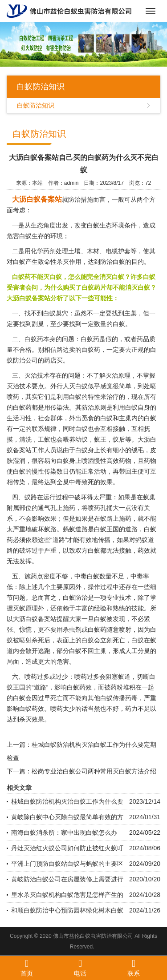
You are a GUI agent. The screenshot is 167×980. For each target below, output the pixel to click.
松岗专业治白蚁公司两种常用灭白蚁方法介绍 (94, 771)
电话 (80, 968)
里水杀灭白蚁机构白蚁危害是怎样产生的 (67, 895)
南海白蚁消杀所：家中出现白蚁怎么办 (64, 833)
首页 (27, 968)
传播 (104, 540)
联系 (134, 968)
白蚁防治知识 (36, 105)
